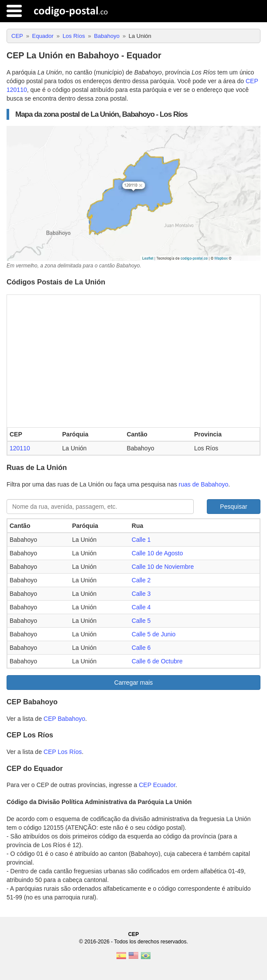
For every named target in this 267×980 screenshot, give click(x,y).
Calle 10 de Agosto (157, 553)
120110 (20, 448)
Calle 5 (141, 621)
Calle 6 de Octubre (157, 661)
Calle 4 (141, 607)
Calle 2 (141, 580)
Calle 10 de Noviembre (163, 567)
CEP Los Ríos (63, 752)
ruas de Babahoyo (204, 484)
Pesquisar (233, 507)
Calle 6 (141, 648)
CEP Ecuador (157, 785)
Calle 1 (141, 540)
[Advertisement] (133, 360)
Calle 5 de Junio (154, 634)
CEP (134, 934)
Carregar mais (134, 683)
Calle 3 (141, 594)
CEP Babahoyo (64, 719)
